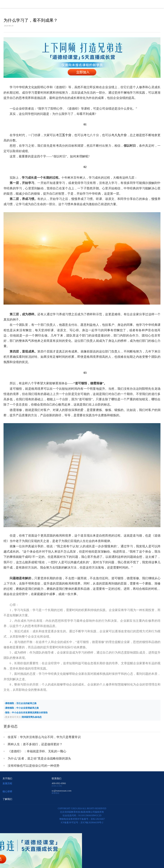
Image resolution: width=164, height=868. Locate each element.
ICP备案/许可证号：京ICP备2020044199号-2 (82, 823)
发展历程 (7, 783)
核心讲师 (7, 791)
